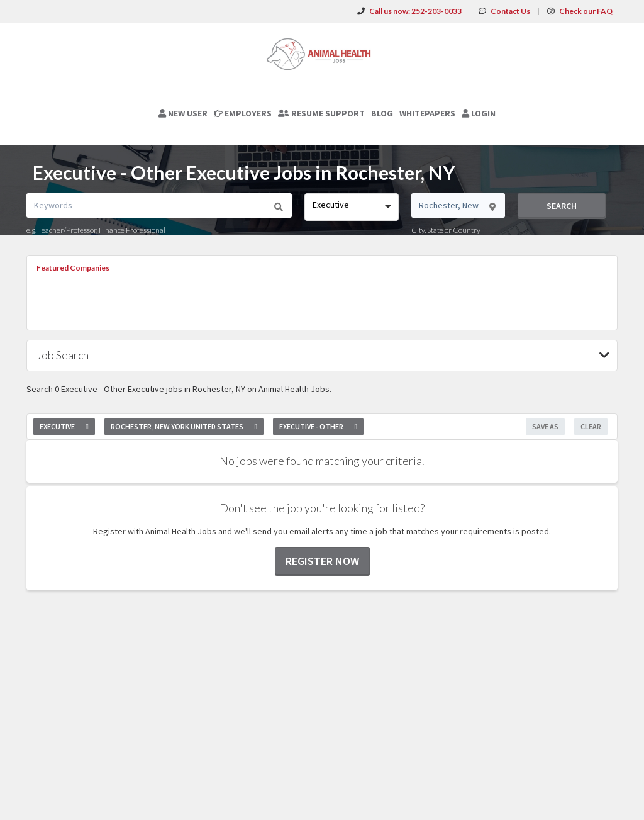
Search (562, 206)
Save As (545, 426)
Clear (591, 426)
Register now (322, 561)
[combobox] (351, 207)
